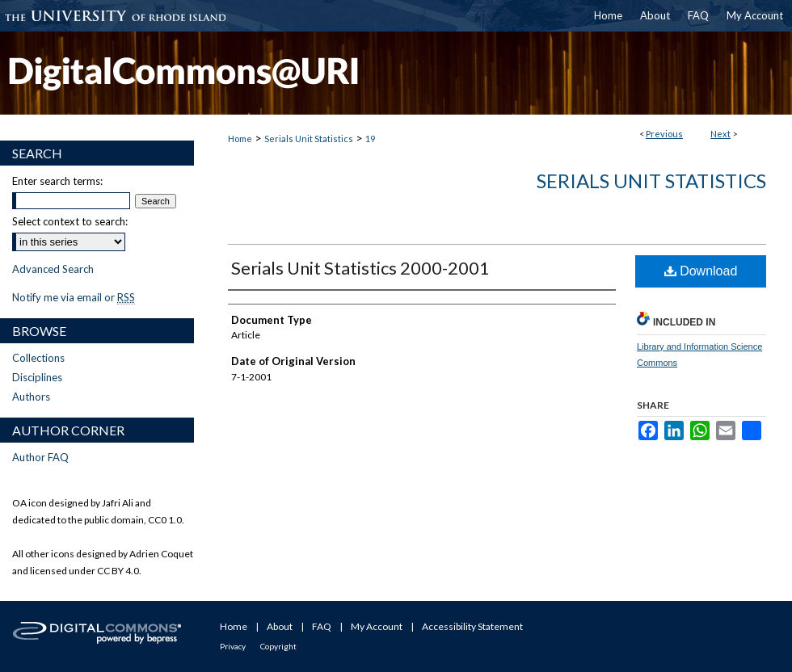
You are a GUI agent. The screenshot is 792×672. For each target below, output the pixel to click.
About (280, 626)
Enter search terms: (57, 181)
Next (720, 134)
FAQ (322, 626)
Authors (31, 397)
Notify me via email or (74, 297)
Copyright (278, 646)
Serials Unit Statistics (309, 139)
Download (701, 271)
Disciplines (37, 377)
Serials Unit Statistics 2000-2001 (360, 268)
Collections (38, 358)
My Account (377, 626)
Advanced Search (53, 269)
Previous (664, 134)
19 (370, 139)
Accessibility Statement (472, 626)
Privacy (233, 646)
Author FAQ (40, 457)
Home (240, 139)
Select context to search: (70, 221)
